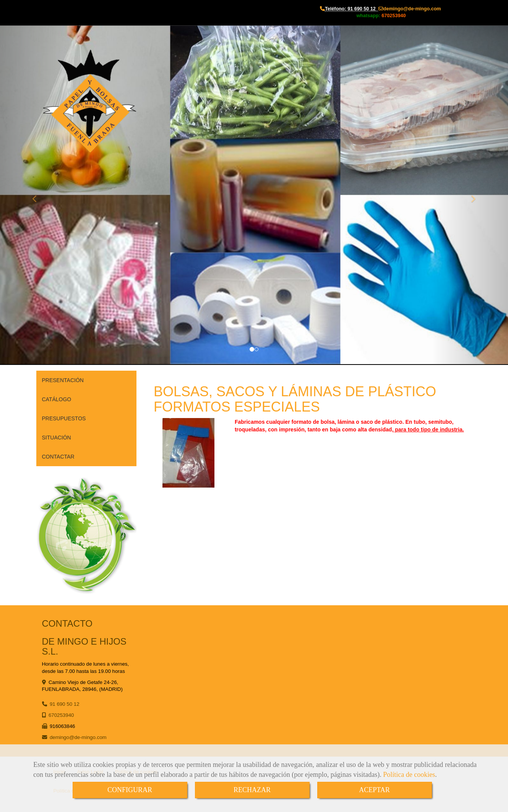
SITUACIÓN (57, 438)
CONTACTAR (58, 457)
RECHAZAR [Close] (252, 790)
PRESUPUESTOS (64, 418)
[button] (38, 195)
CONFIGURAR (130, 790)
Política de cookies (409, 775)
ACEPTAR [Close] (374, 790)
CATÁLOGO (57, 399)
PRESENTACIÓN (63, 380)
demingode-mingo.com (412, 9)
